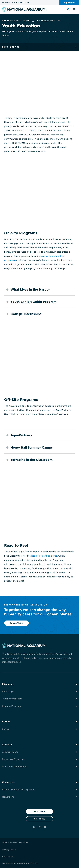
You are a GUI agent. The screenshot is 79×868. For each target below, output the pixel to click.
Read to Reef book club (44, 556)
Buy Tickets (39, 812)
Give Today (39, 819)
